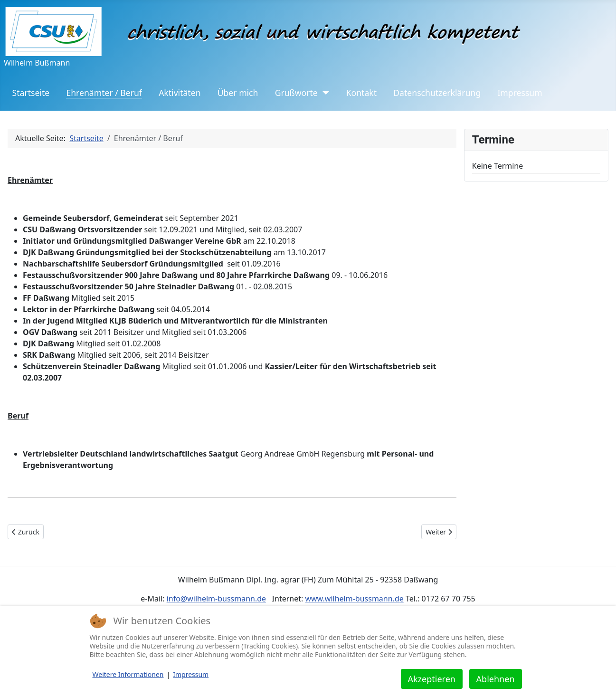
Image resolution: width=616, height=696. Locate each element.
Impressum (520, 93)
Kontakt (361, 93)
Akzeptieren (432, 679)
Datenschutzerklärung (437, 93)
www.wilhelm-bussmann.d (352, 599)
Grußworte (296, 93)
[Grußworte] (324, 93)
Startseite (31, 93)
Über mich (238, 93)
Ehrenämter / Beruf (104, 93)
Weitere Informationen (128, 674)
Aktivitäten (180, 93)
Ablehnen (496, 679)
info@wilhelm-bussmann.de (217, 599)
